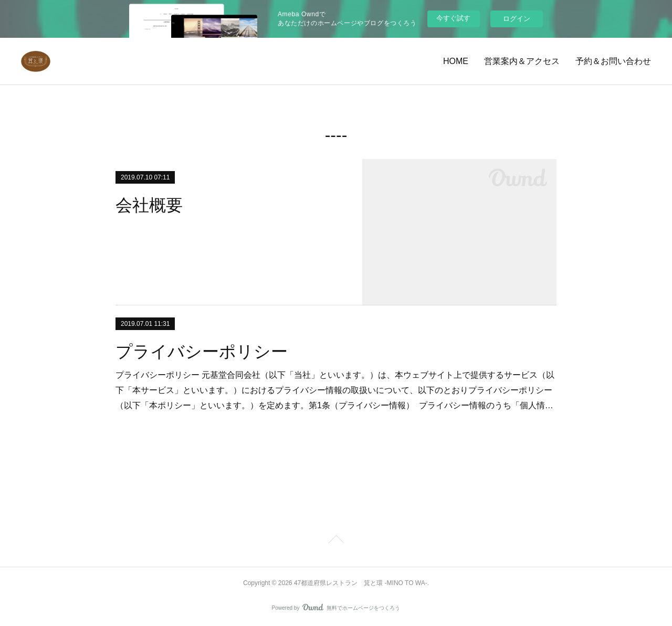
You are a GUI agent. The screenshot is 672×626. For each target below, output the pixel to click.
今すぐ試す (453, 18)
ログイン (517, 19)
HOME (456, 61)
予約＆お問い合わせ (613, 61)
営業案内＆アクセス (522, 61)
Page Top (336, 541)
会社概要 (149, 205)
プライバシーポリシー (202, 352)
